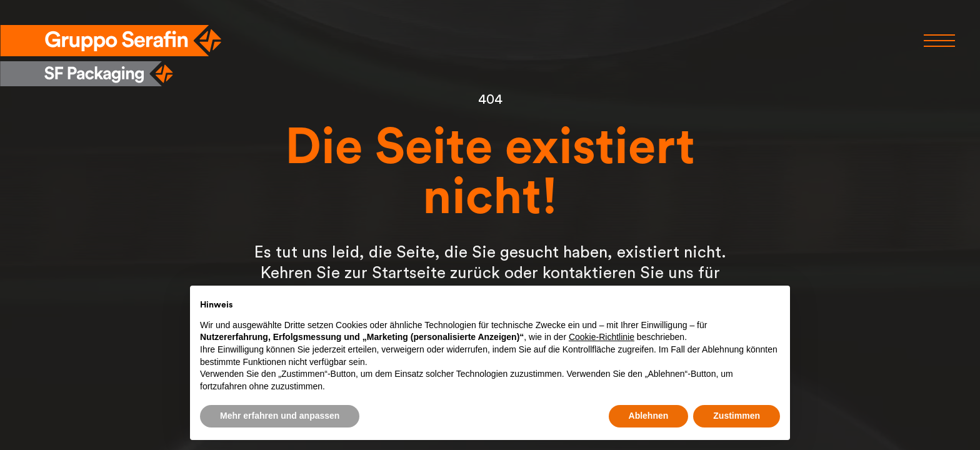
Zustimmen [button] (737, 416)
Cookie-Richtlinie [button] (602, 337)
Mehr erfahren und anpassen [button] (280, 416)
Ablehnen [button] (649, 416)
